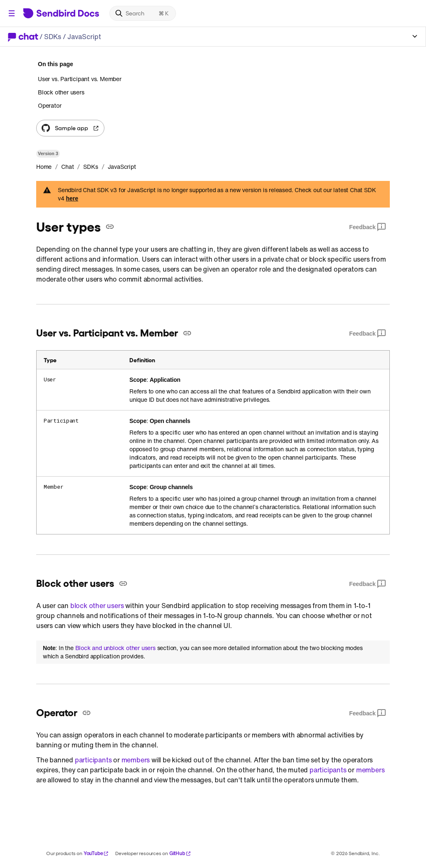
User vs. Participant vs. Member (80, 79)
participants (93, 760)
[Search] (143, 13)
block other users (97, 606)
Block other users (61, 92)
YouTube (96, 853)
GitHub (180, 853)
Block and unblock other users (115, 648)
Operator (50, 105)
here (72, 198)
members (136, 760)
